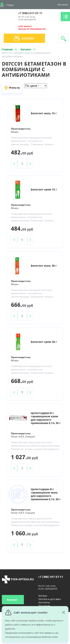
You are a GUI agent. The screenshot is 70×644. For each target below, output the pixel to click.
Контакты (63, 5)
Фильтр (14, 88)
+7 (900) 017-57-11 (30, 13)
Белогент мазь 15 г (44, 113)
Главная (10, 49)
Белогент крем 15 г (44, 190)
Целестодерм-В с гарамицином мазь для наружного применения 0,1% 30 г (46, 494)
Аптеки (43, 596)
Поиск (63, 39)
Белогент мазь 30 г (44, 266)
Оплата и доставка (50, 599)
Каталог (24, 38)
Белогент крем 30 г (44, 342)
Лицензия (44, 606)
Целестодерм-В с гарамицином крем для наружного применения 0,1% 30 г (46, 418)
